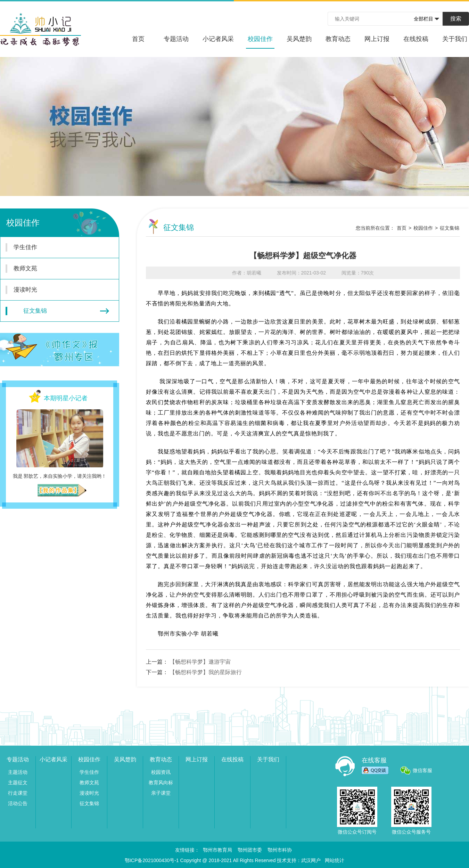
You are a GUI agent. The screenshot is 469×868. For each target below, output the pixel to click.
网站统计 (335, 860)
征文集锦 (57, 311)
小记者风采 (218, 39)
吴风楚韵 (299, 39)
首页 (138, 39)
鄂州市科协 (280, 850)
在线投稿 (416, 39)
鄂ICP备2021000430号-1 (152, 860)
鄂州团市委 (250, 850)
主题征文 (18, 783)
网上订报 (377, 39)
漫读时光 (56, 290)
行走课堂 (18, 793)
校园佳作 (260, 42)
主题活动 (18, 772)
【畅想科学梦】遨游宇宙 (200, 662)
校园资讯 (161, 772)
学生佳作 (56, 247)
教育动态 (338, 39)
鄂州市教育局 (217, 850)
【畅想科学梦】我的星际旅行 (206, 672)
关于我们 (455, 39)
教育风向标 (161, 783)
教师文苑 (56, 269)
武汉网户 (311, 860)
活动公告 (18, 803)
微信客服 (422, 770)
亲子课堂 (161, 793)
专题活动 (176, 39)
